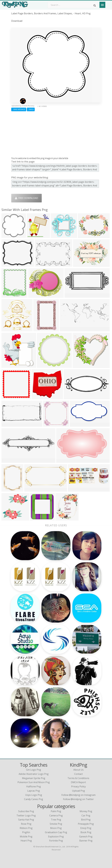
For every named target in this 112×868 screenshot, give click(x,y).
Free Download (26, 198)
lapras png (34, 791)
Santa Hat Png (26, 820)
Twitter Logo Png (26, 815)
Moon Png (56, 828)
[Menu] (102, 5)
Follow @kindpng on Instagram (78, 795)
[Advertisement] (56, 133)
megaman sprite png (34, 778)
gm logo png (34, 770)
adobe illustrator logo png (34, 774)
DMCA (31, 109)
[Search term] (73, 5)
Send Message (19, 109)
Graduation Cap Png (56, 832)
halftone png (34, 786)
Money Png (86, 811)
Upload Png (78, 791)
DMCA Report (78, 782)
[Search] (95, 6)
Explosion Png (56, 836)
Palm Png (56, 811)
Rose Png (26, 824)
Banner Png (86, 841)
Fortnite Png (56, 841)
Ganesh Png (86, 836)
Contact (78, 774)
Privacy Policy (78, 786)
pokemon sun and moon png (34, 782)
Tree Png (56, 820)
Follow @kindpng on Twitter (78, 799)
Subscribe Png (26, 811)
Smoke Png (56, 824)
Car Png (86, 815)
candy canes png (34, 799)
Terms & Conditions (78, 778)
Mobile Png (26, 836)
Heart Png (26, 841)
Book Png (86, 832)
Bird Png (86, 820)
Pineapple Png (86, 824)
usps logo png (34, 795)
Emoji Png (86, 828)
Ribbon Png (26, 828)
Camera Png (56, 815)
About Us (78, 770)
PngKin (26, 832)
